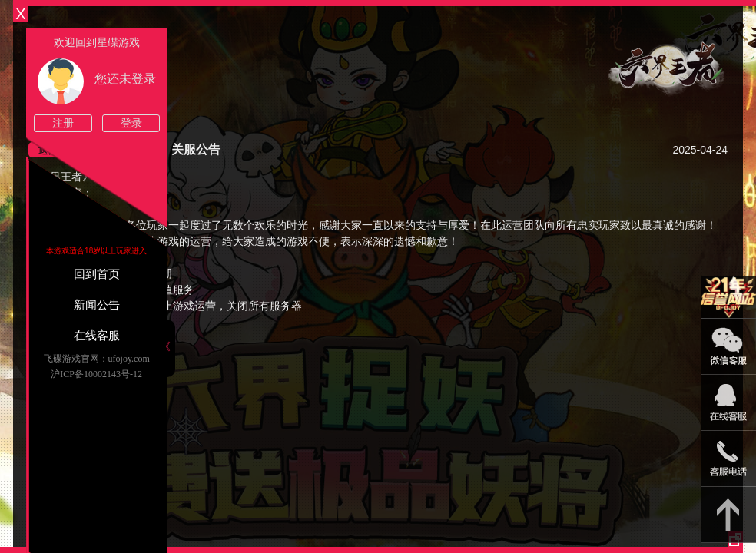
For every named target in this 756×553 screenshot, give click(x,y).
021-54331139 (728, 459)
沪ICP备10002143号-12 (96, 374)
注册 (63, 123)
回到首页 (97, 274)
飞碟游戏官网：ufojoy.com (97, 359)
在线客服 (97, 336)
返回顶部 (728, 515)
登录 (131, 123)
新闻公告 (97, 305)
